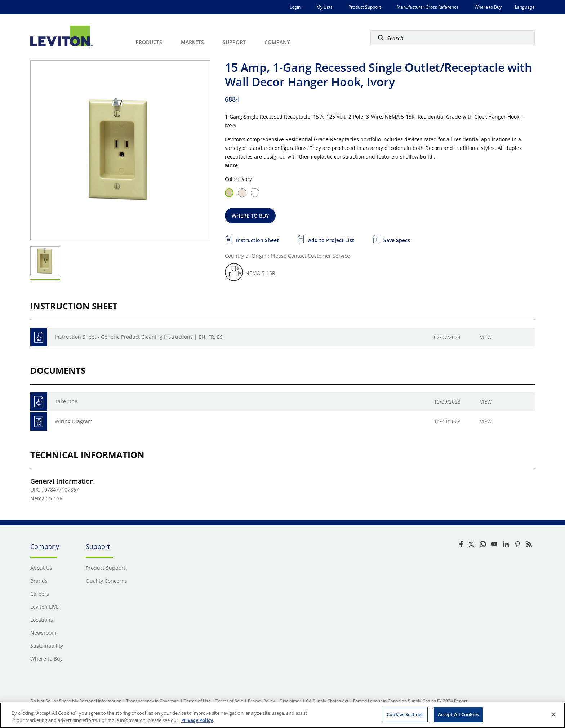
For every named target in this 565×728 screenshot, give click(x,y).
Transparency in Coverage (153, 701)
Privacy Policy (261, 701)
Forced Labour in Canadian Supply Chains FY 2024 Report (410, 701)
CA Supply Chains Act (327, 701)
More (231, 165)
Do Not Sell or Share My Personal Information (76, 701)
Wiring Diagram (74, 421)
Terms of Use (197, 701)
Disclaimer (290, 701)
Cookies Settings (405, 714)
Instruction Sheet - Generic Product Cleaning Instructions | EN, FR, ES (139, 337)
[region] (282, 715)
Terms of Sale (229, 701)
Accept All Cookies (458, 714)
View (486, 337)
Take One (66, 401)
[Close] (553, 714)
